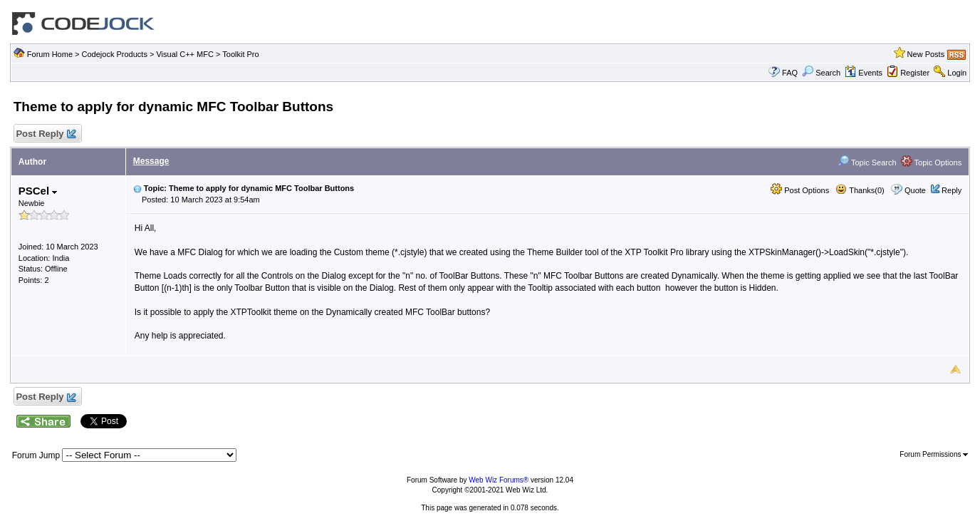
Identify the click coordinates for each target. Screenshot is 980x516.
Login (957, 73)
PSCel (38, 191)
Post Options (800, 190)
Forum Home (50, 54)
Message (151, 161)
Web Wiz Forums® (499, 480)
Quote (915, 190)
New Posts (926, 54)
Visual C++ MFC (185, 54)
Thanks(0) (860, 190)
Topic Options (932, 162)
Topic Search (867, 162)
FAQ (790, 73)
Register (915, 73)
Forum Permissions (934, 454)
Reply (952, 190)
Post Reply (46, 134)
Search (821, 73)
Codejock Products (115, 54)
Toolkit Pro (240, 54)
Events (864, 73)
